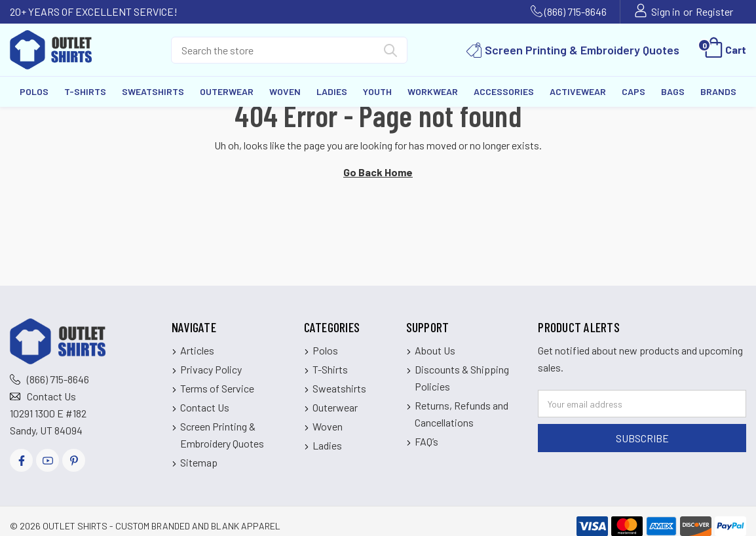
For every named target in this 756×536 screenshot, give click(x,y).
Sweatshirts (153, 91)
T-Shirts (85, 91)
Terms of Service (217, 388)
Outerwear (227, 91)
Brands (718, 91)
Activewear (578, 91)
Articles (197, 350)
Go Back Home (378, 172)
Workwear (433, 91)
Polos (34, 91)
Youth (377, 91)
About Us (435, 350)
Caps (633, 91)
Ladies (332, 91)
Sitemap (199, 462)
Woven (285, 91)
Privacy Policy (211, 369)
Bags (673, 91)
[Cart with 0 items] (724, 50)
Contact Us (51, 396)
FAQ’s (426, 441)
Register (714, 11)
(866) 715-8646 (576, 11)
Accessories (504, 91)
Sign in (666, 11)
